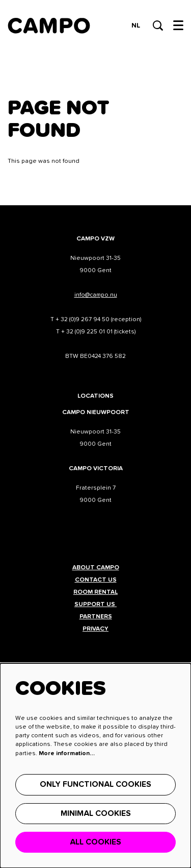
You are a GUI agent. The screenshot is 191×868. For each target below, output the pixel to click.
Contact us (96, 580)
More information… (67, 754)
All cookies (95, 842)
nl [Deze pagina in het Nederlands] (136, 26)
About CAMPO (96, 568)
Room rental (95, 592)
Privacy (95, 629)
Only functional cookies (95, 784)
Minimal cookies (96, 813)
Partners (96, 617)
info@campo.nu (96, 295)
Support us (95, 605)
